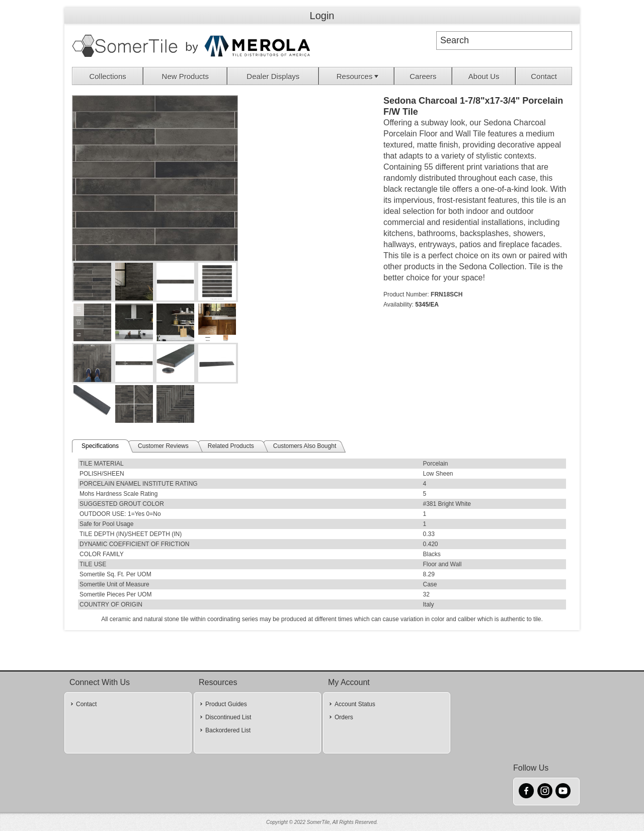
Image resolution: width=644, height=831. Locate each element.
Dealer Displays (273, 76)
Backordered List (228, 730)
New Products (185, 76)
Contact (544, 76)
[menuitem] (108, 76)
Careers (423, 76)
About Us (484, 76)
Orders (344, 717)
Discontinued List (228, 717)
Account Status (355, 704)
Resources (359, 76)
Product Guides (226, 704)
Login (322, 16)
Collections (107, 76)
